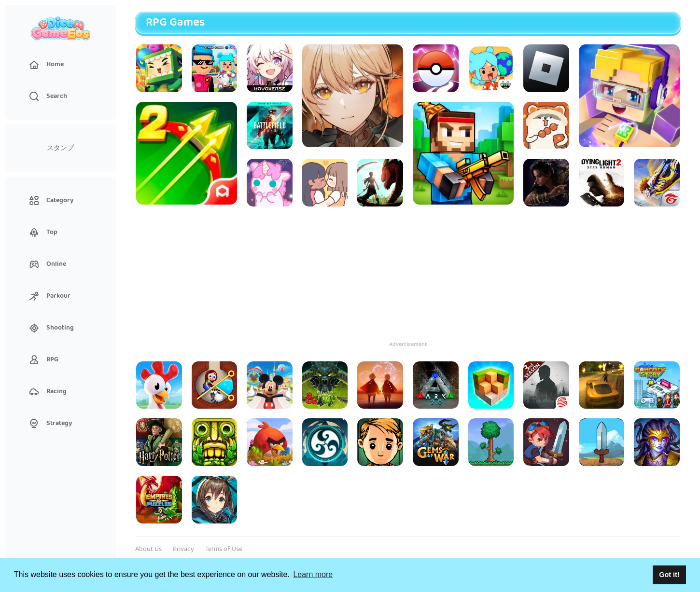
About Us (148, 549)
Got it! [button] (669, 575)
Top (43, 232)
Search (48, 96)
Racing (48, 391)
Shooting (52, 328)
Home (47, 64)
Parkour (50, 296)
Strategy (51, 423)
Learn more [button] (313, 574)
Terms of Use (224, 549)
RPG (44, 359)
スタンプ (60, 148)
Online (48, 264)
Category (51, 200)
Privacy (183, 549)
